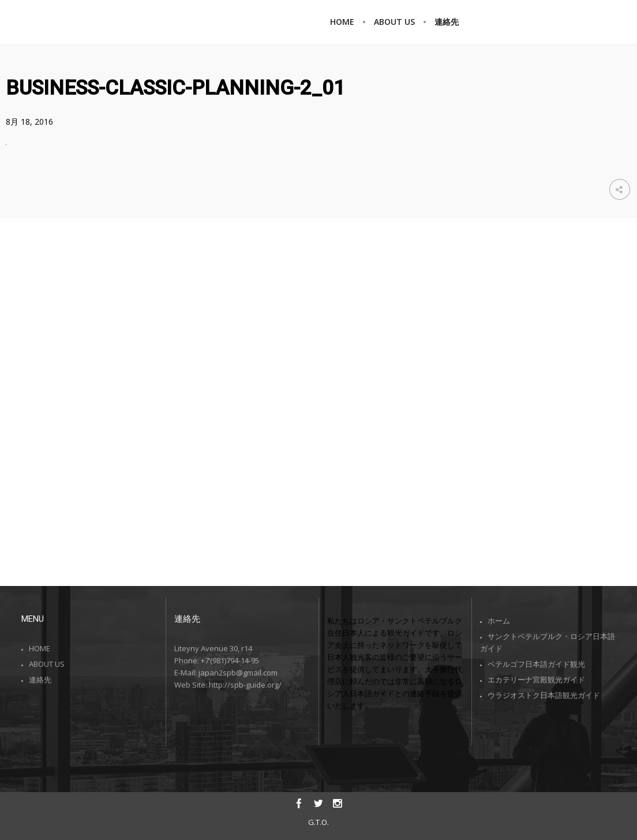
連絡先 (40, 680)
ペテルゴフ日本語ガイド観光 (536, 664)
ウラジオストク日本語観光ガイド (544, 695)
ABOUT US (47, 664)
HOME (40, 648)
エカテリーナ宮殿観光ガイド (536, 680)
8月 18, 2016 (29, 122)
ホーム (499, 621)
